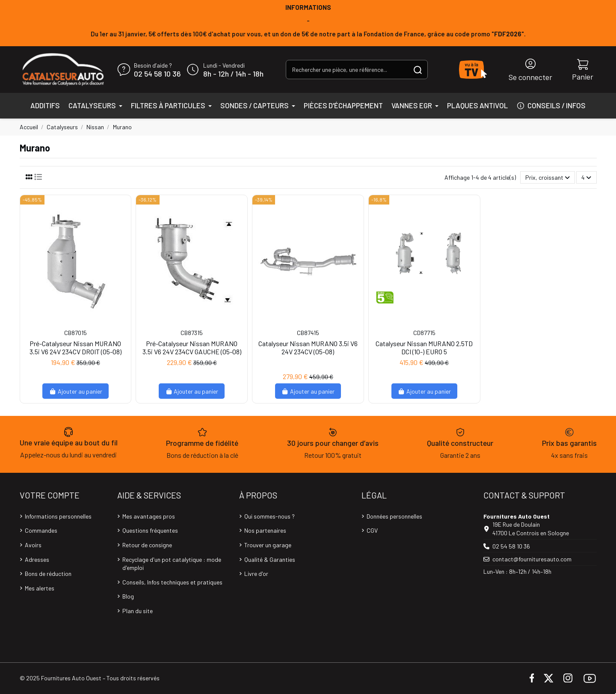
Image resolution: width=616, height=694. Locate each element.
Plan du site (138, 611)
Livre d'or (256, 574)
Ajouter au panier (76, 391)
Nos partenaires (265, 530)
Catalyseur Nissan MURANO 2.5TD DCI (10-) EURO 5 (424, 347)
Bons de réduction (48, 574)
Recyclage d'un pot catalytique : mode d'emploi (172, 564)
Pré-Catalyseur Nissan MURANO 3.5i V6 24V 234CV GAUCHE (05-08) (192, 347)
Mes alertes (40, 588)
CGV (372, 530)
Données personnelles (394, 516)
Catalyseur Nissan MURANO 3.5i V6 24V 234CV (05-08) (308, 347)
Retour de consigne (147, 545)
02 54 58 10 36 (157, 74)
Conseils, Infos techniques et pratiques (172, 582)
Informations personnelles (58, 516)
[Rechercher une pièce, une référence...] (418, 70)
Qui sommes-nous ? (269, 516)
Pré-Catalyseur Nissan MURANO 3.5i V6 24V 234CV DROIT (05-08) (76, 347)
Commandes (41, 530)
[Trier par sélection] (548, 177)
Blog (128, 596)
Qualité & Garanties (270, 559)
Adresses (37, 559)
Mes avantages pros (149, 516)
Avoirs (33, 545)
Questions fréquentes (150, 530)
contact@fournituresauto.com (532, 559)
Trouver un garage (268, 545)
